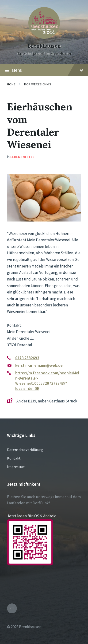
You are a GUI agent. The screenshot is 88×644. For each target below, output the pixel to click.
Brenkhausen (44, 46)
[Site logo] (44, 37)
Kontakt (14, 458)
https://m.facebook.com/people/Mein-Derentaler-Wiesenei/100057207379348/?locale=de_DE (47, 381)
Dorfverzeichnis (38, 84)
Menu (44, 70)
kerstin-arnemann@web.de (39, 365)
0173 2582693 (27, 358)
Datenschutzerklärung (25, 450)
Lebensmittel (22, 157)
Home (11, 84)
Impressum (16, 467)
